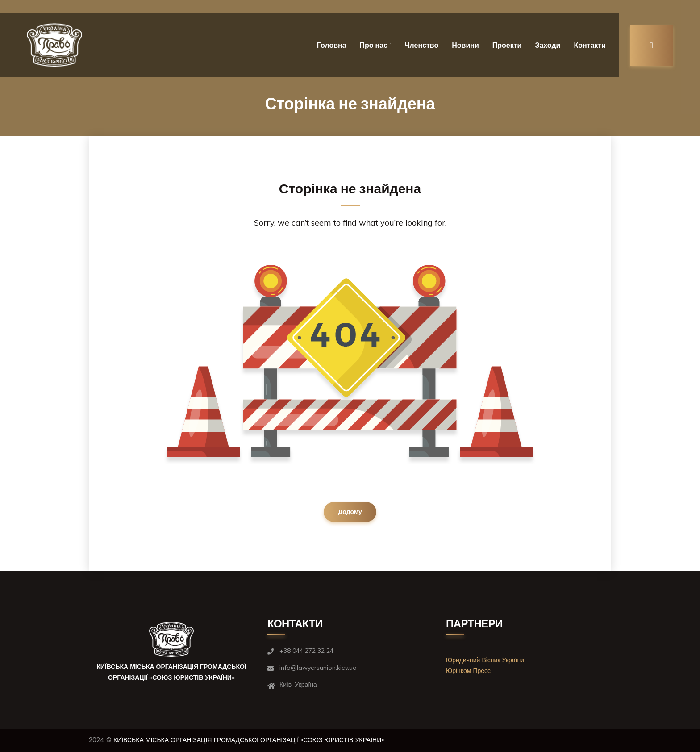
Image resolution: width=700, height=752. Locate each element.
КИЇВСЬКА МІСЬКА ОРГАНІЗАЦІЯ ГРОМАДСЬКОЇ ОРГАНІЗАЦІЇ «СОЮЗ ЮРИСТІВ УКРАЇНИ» (249, 740)
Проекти (507, 45)
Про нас (374, 45)
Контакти (590, 45)
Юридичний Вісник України (485, 660)
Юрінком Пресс (468, 671)
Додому (350, 512)
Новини (465, 45)
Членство (421, 45)
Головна (332, 45)
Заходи (548, 45)
